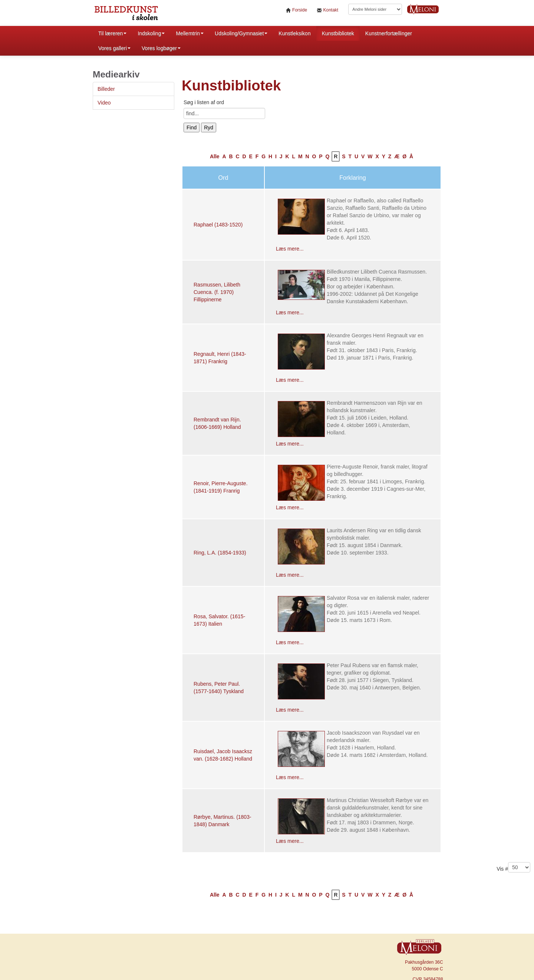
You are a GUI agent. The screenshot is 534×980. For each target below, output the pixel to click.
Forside (296, 10)
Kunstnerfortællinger (389, 33)
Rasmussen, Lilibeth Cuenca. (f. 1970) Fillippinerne (217, 292)
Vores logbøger (161, 48)
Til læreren (112, 33)
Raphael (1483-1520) (218, 225)
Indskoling (151, 33)
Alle (215, 156)
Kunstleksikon (294, 33)
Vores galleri (114, 48)
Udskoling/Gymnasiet (241, 33)
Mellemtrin (190, 33)
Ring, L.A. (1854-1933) (220, 553)
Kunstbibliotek (338, 33)
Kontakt (327, 10)
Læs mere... (290, 249)
